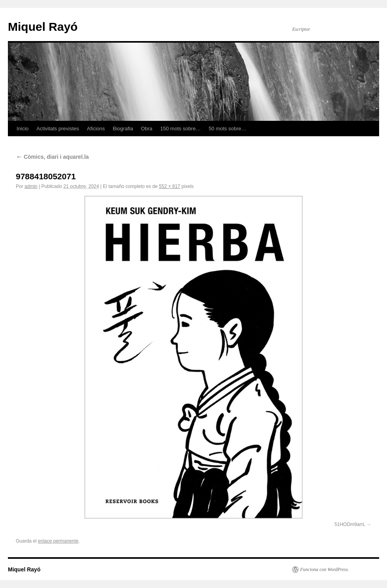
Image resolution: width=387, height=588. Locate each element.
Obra (147, 129)
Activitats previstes (58, 129)
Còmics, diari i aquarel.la (52, 157)
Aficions (96, 129)
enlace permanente (58, 541)
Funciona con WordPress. (325, 569)
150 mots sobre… (181, 129)
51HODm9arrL (350, 524)
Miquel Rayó (43, 27)
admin (31, 186)
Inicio (23, 129)
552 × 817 (170, 186)
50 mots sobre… (227, 129)
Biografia (123, 129)
